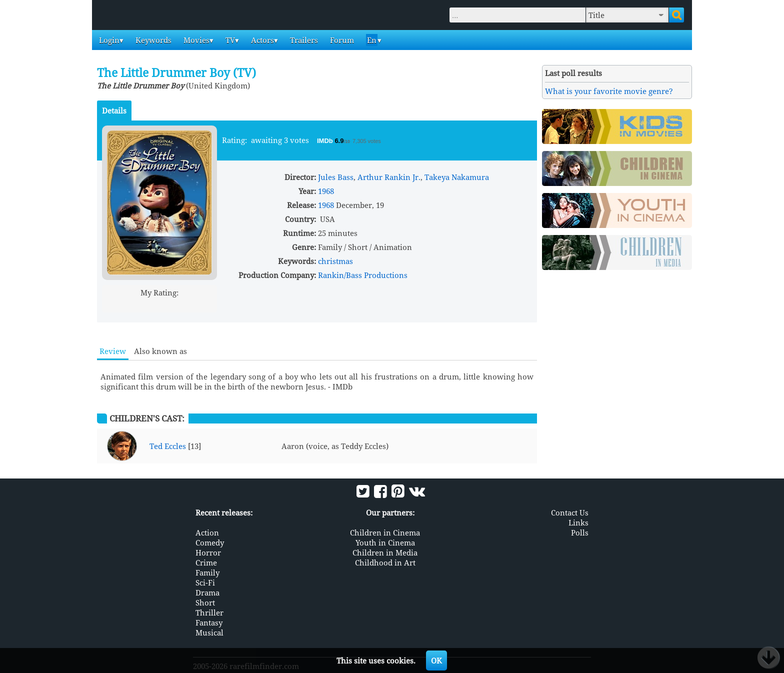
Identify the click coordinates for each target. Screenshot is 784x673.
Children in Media (385, 552)
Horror (208, 552)
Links (578, 522)
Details (114, 110)
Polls (580, 532)
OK (436, 660)
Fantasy (209, 622)
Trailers (303, 40)
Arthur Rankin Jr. (389, 177)
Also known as (160, 351)
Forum (341, 40)
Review (113, 351)
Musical (209, 632)
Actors (261, 40)
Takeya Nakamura (457, 177)
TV (229, 40)
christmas (335, 261)
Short (205, 602)
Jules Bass (336, 177)
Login (108, 40)
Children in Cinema (385, 532)
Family (207, 572)
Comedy (210, 542)
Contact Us (570, 512)
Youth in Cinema (385, 542)
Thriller (209, 612)
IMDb (326, 141)
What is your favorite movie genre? (609, 91)
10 (198, 304)
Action (207, 532)
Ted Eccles (168, 446)
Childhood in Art (385, 562)
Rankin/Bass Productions (363, 275)
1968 (326, 191)
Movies (195, 40)
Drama (207, 592)
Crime (206, 562)
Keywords (152, 40)
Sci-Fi (205, 582)
